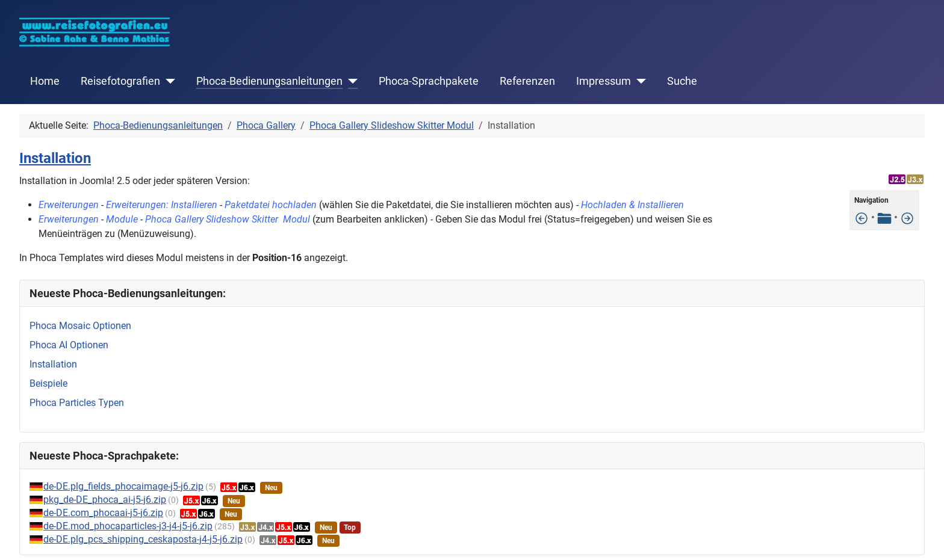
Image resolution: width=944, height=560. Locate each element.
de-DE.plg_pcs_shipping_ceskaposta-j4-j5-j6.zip (143, 539)
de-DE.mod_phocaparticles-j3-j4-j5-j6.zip (128, 526)
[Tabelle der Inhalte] (884, 217)
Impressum (604, 81)
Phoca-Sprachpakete (429, 81)
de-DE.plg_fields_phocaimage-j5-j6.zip (123, 486)
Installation (55, 158)
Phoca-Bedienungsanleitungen (269, 81)
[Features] (862, 217)
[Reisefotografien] (168, 81)
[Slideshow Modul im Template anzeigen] (907, 217)
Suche (682, 81)
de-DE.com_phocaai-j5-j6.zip (103, 513)
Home (45, 81)
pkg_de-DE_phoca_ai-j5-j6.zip (105, 500)
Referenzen (527, 81)
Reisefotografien (120, 81)
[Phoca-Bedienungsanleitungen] (350, 81)
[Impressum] (638, 81)
